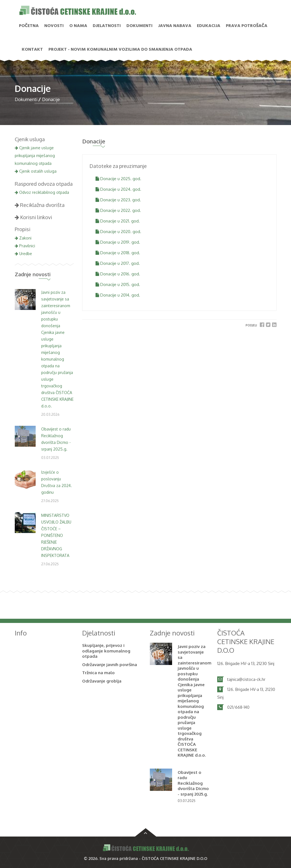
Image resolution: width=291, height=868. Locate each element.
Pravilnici (25, 246)
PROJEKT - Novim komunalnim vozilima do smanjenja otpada (120, 50)
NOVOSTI (54, 26)
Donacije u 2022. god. (118, 210)
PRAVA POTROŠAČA (247, 26)
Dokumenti (140, 26)
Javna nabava (175, 26)
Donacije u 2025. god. (118, 179)
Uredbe (23, 254)
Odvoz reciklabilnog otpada (42, 192)
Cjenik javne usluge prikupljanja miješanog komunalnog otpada (35, 156)
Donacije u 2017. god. (118, 263)
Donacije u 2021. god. (118, 221)
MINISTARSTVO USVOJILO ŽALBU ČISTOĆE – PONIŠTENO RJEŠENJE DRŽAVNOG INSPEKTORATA (56, 535)
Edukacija (209, 26)
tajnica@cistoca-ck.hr (246, 679)
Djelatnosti (107, 26)
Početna (29, 26)
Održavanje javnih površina (110, 665)
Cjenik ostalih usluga (36, 171)
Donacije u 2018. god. (118, 253)
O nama (78, 26)
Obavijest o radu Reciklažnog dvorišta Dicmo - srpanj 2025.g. (193, 783)
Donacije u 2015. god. (118, 284)
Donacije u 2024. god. (118, 189)
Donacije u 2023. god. (118, 200)
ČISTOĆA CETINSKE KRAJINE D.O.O (174, 858)
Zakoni (23, 238)
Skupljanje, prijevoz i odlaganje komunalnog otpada (106, 651)
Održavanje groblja (102, 681)
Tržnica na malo (98, 673)
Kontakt (32, 50)
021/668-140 (238, 707)
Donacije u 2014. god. (118, 295)
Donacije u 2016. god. (118, 274)
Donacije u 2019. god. (118, 242)
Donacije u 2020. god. (118, 232)
